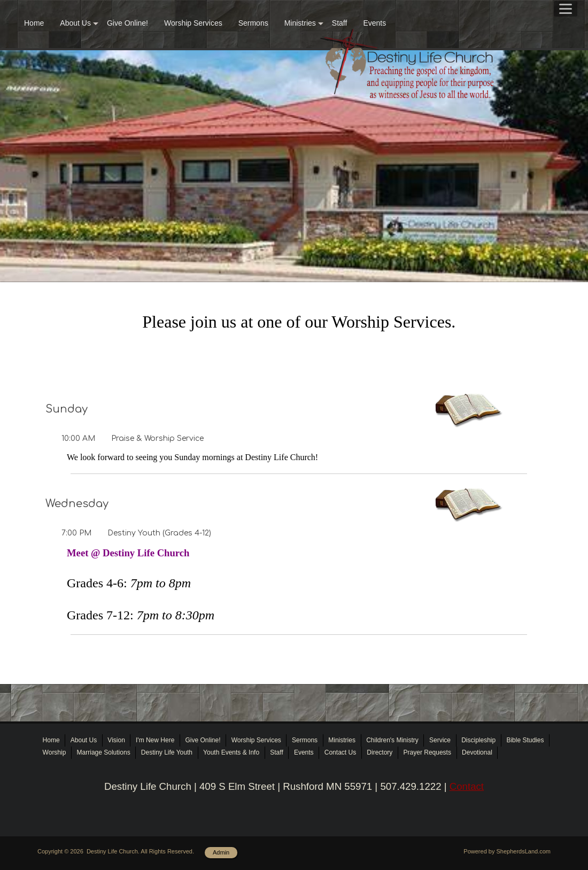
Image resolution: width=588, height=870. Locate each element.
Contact (467, 786)
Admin (221, 852)
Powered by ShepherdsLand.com (507, 851)
